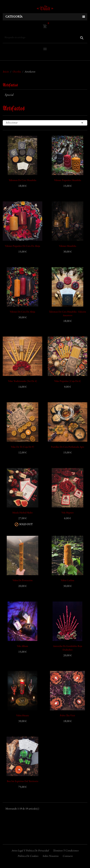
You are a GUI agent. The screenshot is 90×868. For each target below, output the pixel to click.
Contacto (68, 856)
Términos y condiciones (66, 851)
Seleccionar (45, 123)
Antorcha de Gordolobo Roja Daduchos (68, 648)
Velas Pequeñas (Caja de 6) (68, 381)
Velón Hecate (22, 716)
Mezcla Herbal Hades (22, 513)
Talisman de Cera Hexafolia (22, 180)
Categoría (14, 17)
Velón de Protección (22, 581)
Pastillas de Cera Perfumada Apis (68, 447)
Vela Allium (22, 646)
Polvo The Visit (67, 716)
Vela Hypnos (68, 513)
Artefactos (10, 85)
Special (9, 95)
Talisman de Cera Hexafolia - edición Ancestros (67, 314)
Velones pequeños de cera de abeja (22, 246)
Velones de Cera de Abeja (22, 312)
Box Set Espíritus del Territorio (23, 781)
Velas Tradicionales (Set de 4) (22, 381)
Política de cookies (28, 856)
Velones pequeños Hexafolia (68, 180)
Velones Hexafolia (68, 246)
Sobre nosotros (50, 856)
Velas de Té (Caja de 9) (22, 447)
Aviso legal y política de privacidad (30, 851)
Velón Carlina (67, 581)
